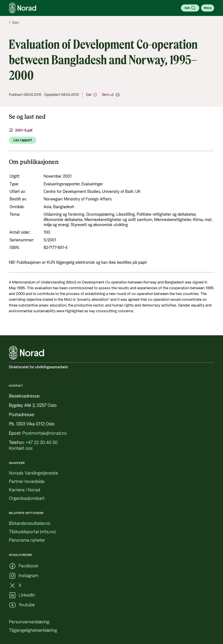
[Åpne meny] (208, 8)
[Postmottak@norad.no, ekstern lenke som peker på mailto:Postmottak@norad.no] (45, 433)
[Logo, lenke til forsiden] (23, 8)
